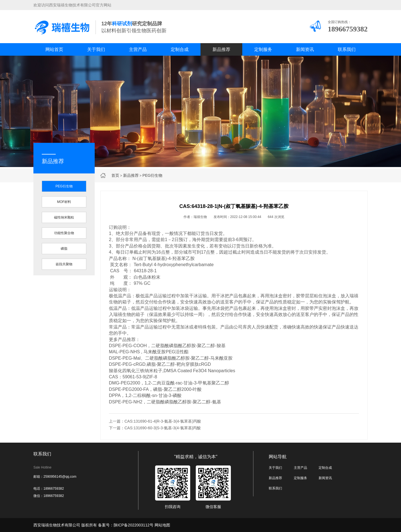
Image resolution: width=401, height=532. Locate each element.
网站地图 (162, 525)
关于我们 (96, 49)
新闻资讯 (305, 49)
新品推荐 (221, 49)
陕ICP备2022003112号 (134, 525)
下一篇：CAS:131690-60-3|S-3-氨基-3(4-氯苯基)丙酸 (155, 428)
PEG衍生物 (152, 175)
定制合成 (180, 49)
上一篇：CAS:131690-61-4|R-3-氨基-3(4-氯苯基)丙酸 (155, 421)
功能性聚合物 (64, 233)
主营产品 (138, 49)
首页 (115, 175)
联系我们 (347, 49)
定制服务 (263, 49)
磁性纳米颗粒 (64, 217)
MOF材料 (64, 202)
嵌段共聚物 (64, 264)
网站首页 (54, 49)
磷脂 (64, 249)
